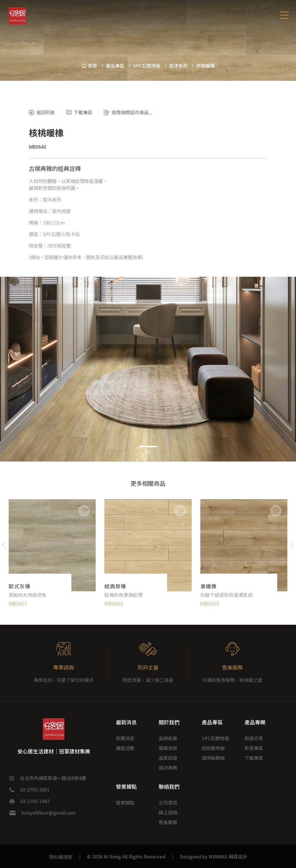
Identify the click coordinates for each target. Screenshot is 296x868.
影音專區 (254, 748)
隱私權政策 (61, 857)
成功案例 (168, 768)
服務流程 (168, 748)
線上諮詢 (168, 812)
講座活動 (125, 748)
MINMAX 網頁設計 (228, 856)
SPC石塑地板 (147, 66)
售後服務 (168, 822)
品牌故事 (168, 738)
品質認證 (168, 758)
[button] (141, 447)
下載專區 (254, 758)
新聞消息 (125, 738)
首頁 (89, 66)
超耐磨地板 (213, 748)
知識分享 (254, 738)
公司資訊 (168, 802)
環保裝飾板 (213, 758)
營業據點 (125, 802)
